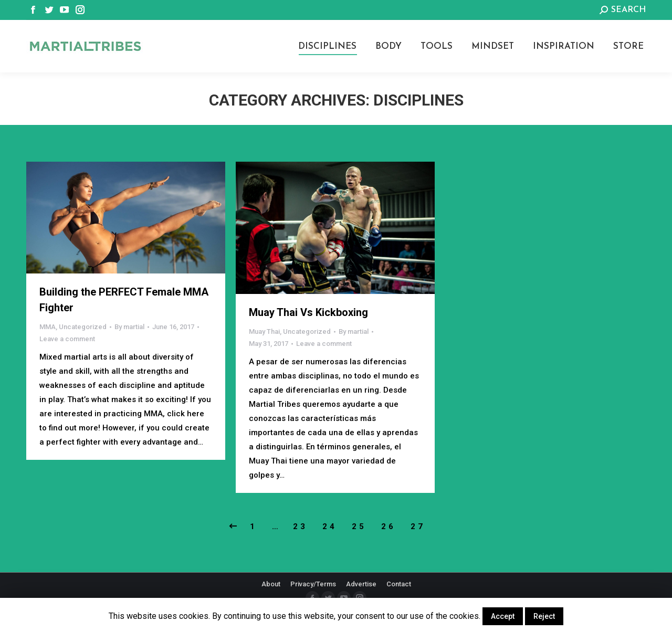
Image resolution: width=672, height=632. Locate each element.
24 (330, 526)
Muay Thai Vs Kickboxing (308, 312)
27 (418, 526)
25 (359, 526)
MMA (48, 327)
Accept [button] (503, 616)
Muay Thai (264, 331)
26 (388, 526)
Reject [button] (544, 616)
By (129, 327)
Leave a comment (67, 339)
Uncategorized (83, 327)
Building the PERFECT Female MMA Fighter (124, 300)
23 (300, 526)
